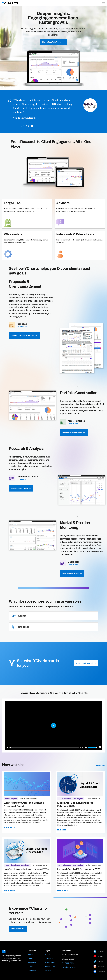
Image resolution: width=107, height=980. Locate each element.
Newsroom (32, 962)
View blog (101, 766)
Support (31, 954)
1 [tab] (23, 126)
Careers (31, 958)
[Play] (7, 747)
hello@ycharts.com (69, 967)
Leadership (32, 970)
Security (48, 970)
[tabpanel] (53, 110)
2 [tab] (27, 126)
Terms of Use (50, 966)
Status (47, 954)
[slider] (44, 747)
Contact (31, 966)
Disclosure (49, 958)
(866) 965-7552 (68, 963)
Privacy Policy (50, 962)
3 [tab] (32, 126)
